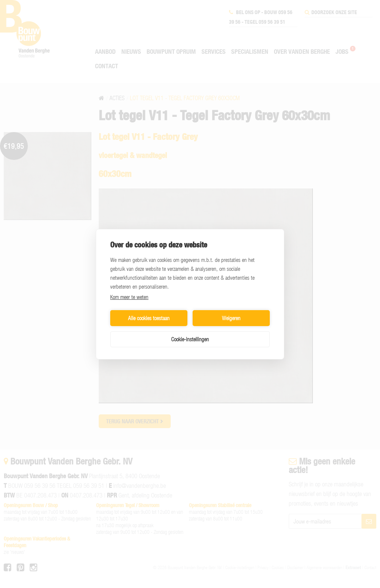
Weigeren (231, 318)
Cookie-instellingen (190, 339)
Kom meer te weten (129, 297)
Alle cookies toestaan (149, 318)
